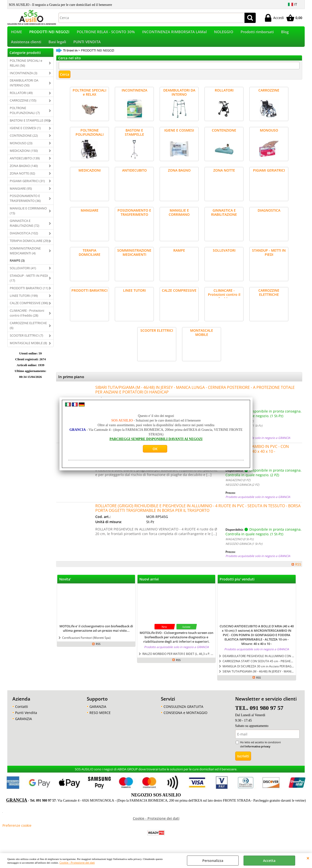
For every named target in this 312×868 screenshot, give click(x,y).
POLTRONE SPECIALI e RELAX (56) (26, 69)
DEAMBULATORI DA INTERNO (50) (24, 89)
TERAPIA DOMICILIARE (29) (29, 247)
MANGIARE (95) (21, 194)
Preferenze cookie (17, 832)
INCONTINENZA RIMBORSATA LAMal (174, 33)
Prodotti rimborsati (257, 33)
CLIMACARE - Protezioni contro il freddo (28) (27, 319)
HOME (16, 33)
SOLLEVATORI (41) (23, 274)
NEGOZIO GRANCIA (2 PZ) (242, 491)
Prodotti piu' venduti (237, 585)
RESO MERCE (100, 719)
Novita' (65, 585)
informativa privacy (258, 752)
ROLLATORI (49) (21, 99)
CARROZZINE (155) (23, 106)
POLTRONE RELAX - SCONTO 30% (106, 33)
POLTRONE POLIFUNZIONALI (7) (25, 116)
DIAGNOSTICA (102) (24, 239)
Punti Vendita (26, 719)
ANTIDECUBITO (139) (25, 164)
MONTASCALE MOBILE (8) (28, 349)
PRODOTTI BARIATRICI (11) (29, 294)
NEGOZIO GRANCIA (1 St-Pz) (244, 431)
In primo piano (71, 383)
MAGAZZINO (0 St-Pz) (239, 427)
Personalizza (213, 861)
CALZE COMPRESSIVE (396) (29, 309)
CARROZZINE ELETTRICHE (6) (28, 331)
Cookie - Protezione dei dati (77, 863)
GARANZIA (24, 725)
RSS (298, 570)
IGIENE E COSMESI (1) (25, 134)
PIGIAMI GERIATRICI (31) (27, 187)
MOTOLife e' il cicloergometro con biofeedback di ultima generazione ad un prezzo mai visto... (96, 634)
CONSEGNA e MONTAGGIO (185, 719)
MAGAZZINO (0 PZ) (238, 486)
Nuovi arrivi (149, 585)
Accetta (269, 861)
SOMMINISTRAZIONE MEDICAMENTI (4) (25, 257)
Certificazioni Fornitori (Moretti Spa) (86, 644)
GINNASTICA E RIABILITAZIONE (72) (24, 229)
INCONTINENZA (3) (24, 79)
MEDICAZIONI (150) (24, 156)
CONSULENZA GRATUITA (183, 713)
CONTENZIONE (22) (24, 142)
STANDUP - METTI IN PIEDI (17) (29, 284)
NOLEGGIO (224, 33)
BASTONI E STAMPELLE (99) (29, 126)
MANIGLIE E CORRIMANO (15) (28, 217)
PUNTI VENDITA (87, 46)
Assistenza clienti (26, 46)
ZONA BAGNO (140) (24, 172)
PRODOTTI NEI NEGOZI (49, 33)
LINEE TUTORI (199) (24, 301)
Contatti (22, 713)
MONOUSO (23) (21, 149)
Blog (285, 33)
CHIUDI (308, 858)
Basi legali (57, 46)
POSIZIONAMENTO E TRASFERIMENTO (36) (25, 204)
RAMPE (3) (17, 266)
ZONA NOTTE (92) (22, 179)
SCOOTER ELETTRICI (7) (26, 341)
